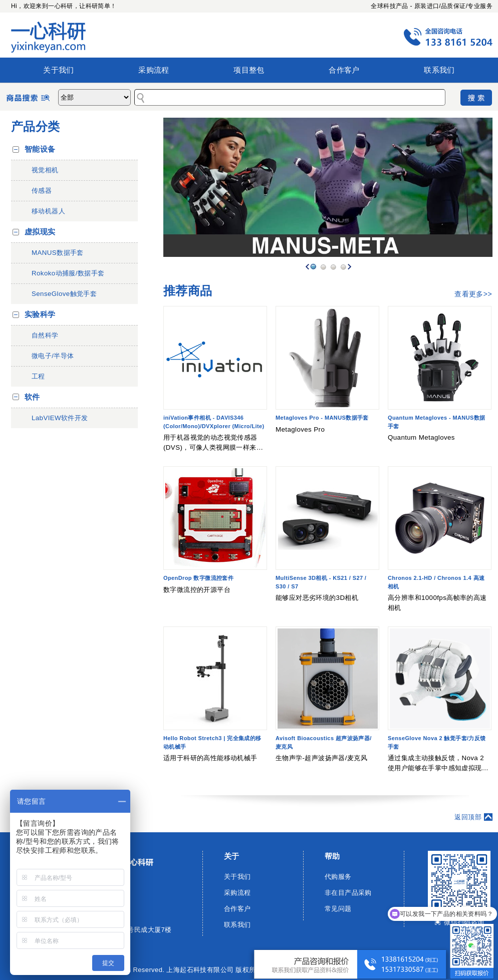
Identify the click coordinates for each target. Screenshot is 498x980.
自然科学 (45, 335)
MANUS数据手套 (58, 253)
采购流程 (154, 70)
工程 (38, 376)
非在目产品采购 (348, 893)
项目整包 (249, 70)
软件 (32, 397)
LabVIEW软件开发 (60, 418)
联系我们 (439, 70)
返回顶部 (468, 817)
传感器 (42, 191)
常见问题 (338, 909)
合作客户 (344, 70)
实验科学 (40, 314)
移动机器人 (48, 211)
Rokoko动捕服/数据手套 (68, 273)
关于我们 (59, 70)
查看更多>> (473, 294)
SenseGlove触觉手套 (64, 294)
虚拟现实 (40, 232)
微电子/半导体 (53, 356)
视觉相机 (45, 170)
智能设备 (40, 149)
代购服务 (338, 877)
